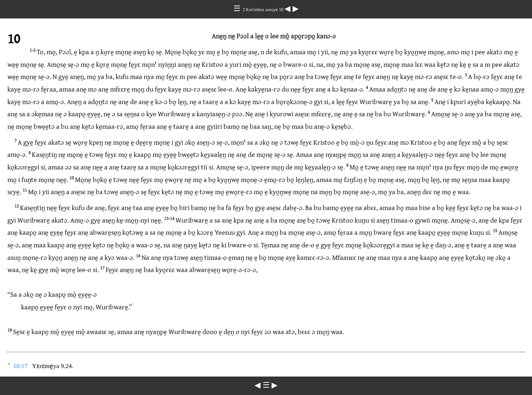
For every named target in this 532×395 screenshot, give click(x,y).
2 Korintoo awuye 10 (264, 9)
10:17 (21, 366)
